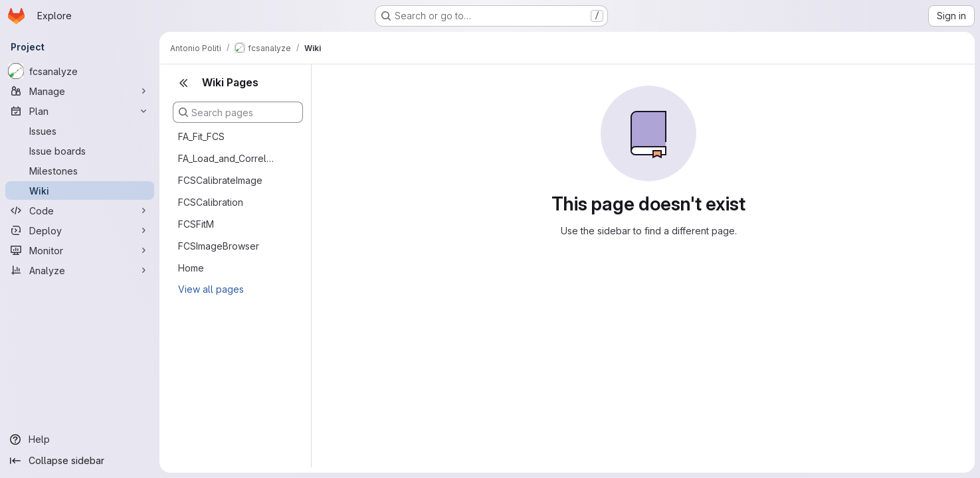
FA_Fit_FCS (201, 136)
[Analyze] (80, 270)
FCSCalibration (211, 202)
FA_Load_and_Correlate (227, 158)
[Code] (80, 210)
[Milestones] (80, 171)
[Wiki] (80, 191)
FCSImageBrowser (219, 246)
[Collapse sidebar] (80, 461)
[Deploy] (80, 230)
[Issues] (80, 131)
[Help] (80, 439)
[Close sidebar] (183, 83)
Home (191, 268)
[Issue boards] (80, 151)
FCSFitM (196, 224)
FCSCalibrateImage (220, 180)
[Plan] (80, 111)
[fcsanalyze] (80, 71)
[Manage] (80, 91)
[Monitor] (80, 250)
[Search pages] (238, 112)
